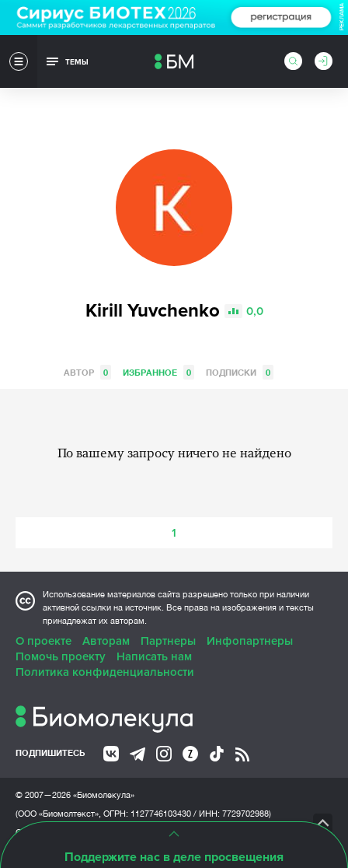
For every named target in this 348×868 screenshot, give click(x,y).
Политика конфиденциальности (105, 672)
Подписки (240, 372)
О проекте (43, 641)
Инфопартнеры (250, 641)
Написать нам (154, 656)
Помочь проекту (61, 656)
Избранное (158, 372)
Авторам (106, 641)
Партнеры (168, 641)
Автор (87, 372)
